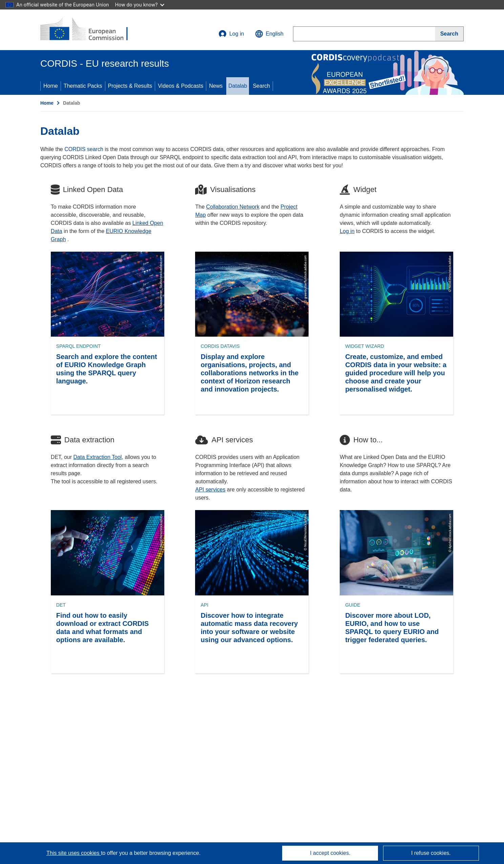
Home (51, 86)
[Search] (449, 34)
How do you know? (140, 5)
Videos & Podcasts (181, 86)
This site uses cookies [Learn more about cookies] (74, 853)
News (216, 86)
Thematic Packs (83, 86)
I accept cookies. (330, 853)
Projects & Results (130, 86)
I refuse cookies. (431, 853)
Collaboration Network (233, 207)
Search (261, 86)
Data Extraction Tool (98, 457)
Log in (231, 34)
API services (210, 490)
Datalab (238, 86)
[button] (269, 34)
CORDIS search (84, 149)
